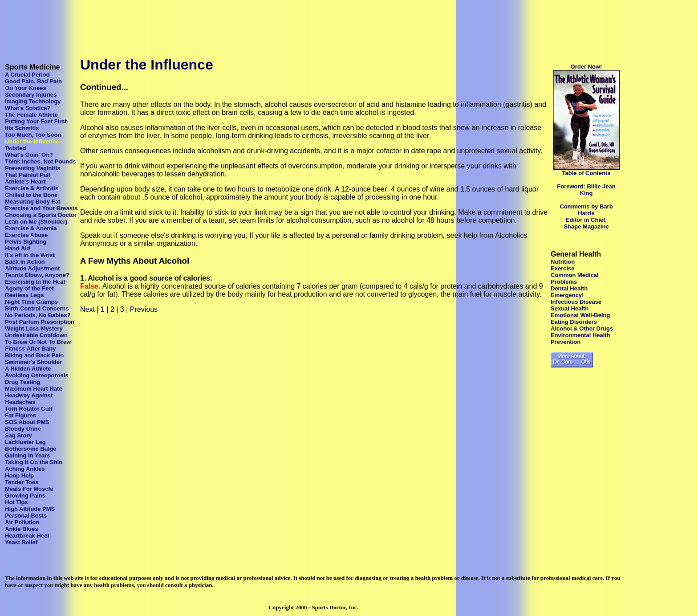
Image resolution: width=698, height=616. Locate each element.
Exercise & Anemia (31, 228)
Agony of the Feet (29, 288)
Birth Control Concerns (37, 308)
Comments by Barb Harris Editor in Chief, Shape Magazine (586, 216)
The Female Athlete (31, 115)
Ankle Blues (21, 529)
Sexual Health (570, 308)
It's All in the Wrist (30, 255)
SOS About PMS (27, 422)
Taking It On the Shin (34, 462)
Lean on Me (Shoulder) (36, 222)
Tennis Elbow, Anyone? (37, 275)
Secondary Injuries (31, 95)
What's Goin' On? (29, 155)
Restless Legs (24, 295)
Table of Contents (586, 173)
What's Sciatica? (28, 108)
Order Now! (586, 67)
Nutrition (563, 262)
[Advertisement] (166, 24)
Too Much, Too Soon (33, 135)
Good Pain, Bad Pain (33, 81)
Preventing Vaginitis (32, 168)
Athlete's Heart (25, 182)
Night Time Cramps (31, 302)
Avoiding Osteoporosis (37, 375)
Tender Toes (22, 482)
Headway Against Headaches (29, 399)
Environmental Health (580, 335)
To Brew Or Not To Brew (38, 342)
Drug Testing (22, 382)
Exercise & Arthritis (32, 188)
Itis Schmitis (22, 128)
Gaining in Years (28, 455)
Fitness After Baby (30, 349)
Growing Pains (25, 496)
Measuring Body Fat (32, 202)
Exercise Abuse (26, 235)
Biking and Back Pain (34, 355)
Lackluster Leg (25, 442)
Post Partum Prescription (40, 322)
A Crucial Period (27, 75)
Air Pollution (22, 522)
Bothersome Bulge (31, 449)
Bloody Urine (23, 429)
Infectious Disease (576, 302)
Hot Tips (16, 502)
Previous (144, 309)
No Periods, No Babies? (38, 315)
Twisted (15, 148)
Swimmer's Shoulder (33, 362)
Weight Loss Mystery (34, 328)
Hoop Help (19, 475)
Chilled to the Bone (31, 195)
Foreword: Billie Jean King (586, 190)
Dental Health (569, 288)
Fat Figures (20, 415)
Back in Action (25, 262)
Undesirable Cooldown (36, 335)
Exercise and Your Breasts (41, 208)
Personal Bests (26, 516)
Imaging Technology (33, 101)
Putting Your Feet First (36, 121)
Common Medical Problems (575, 278)
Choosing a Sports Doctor (41, 215)
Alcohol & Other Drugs (582, 328)
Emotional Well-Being (580, 315)
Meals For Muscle (29, 489)
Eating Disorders (574, 322)
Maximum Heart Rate (34, 389)
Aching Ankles (25, 469)
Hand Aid (18, 248)
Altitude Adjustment (32, 268)
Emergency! (567, 295)
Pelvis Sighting (26, 242)
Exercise (563, 268)
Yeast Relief (21, 542)
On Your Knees (26, 88)
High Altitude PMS (30, 509)
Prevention (566, 342)
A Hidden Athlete (28, 369)
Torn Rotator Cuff (29, 409)
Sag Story (18, 435)
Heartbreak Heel (27, 536)
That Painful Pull (28, 175)
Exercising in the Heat (35, 282)
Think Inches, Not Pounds (41, 161)
